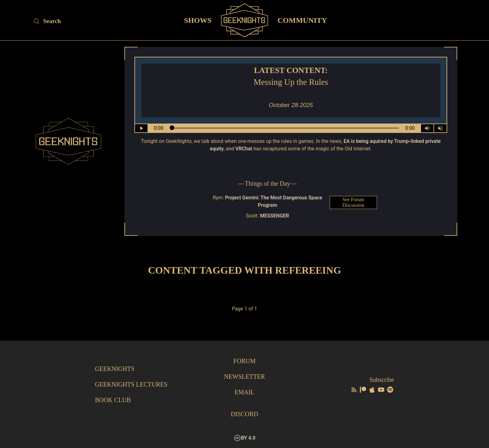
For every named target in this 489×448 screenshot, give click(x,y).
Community (302, 20)
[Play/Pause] (141, 128)
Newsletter (244, 377)
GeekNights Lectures (131, 384)
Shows (198, 20)
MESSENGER (275, 216)
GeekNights (115, 369)
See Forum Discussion (353, 202)
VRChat (244, 149)
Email (244, 392)
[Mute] (440, 128)
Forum (244, 361)
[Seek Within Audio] (284, 128)
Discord (244, 414)
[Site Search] (86, 21)
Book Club (113, 400)
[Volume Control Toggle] (427, 128)
